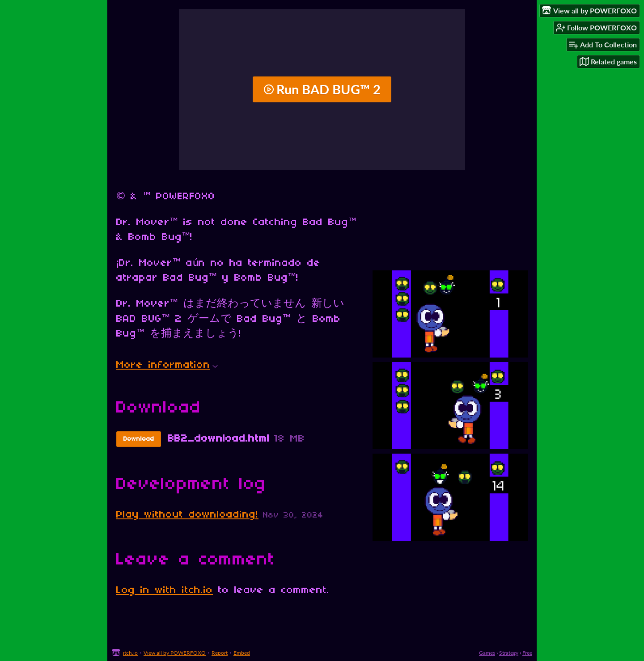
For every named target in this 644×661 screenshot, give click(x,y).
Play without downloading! (187, 515)
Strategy (509, 653)
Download (139, 439)
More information (167, 365)
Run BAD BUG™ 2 (322, 89)
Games (487, 653)
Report (220, 653)
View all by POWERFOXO (175, 653)
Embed (242, 653)
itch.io (130, 653)
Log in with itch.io (165, 590)
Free (527, 653)
